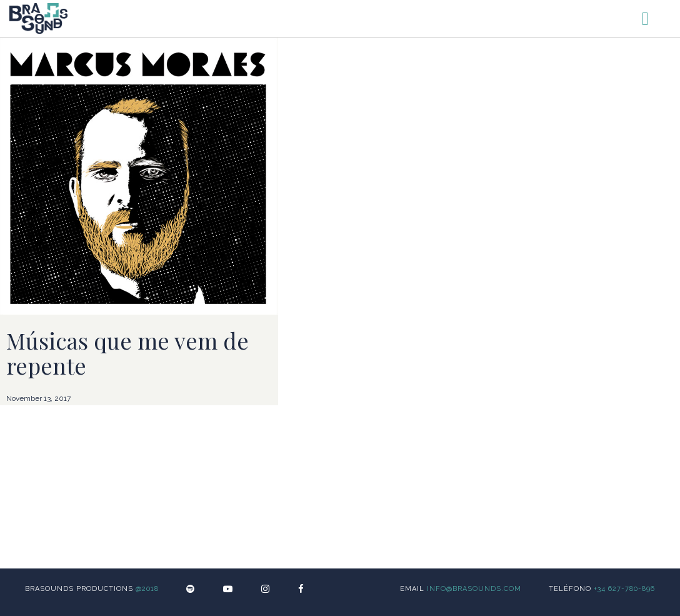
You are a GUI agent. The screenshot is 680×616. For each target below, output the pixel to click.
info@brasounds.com (474, 589)
